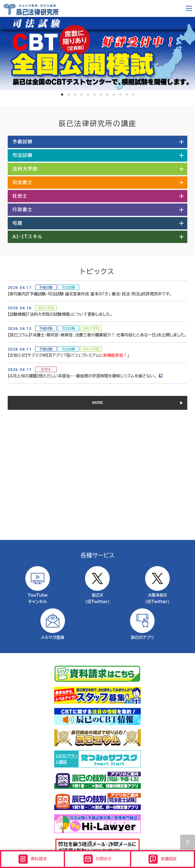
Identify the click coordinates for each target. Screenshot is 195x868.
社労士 (20, 196)
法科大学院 (25, 169)
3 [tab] (75, 95)
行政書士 (22, 210)
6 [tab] (94, 95)
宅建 (17, 223)
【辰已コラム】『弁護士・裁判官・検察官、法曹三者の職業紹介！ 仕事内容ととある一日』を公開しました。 (97, 335)
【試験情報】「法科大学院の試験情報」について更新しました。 (60, 314)
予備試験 (22, 142)
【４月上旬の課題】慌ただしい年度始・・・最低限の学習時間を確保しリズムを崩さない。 (85, 376)
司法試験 (22, 155)
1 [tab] (62, 95)
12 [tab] (133, 95)
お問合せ (97, 859)
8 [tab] (107, 95)
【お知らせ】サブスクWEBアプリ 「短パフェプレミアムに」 (68, 355)
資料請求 (33, 859)
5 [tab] (88, 95)
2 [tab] (69, 95)
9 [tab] (114, 95)
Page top (188, 842)
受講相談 (163, 859)
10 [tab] (120, 95)
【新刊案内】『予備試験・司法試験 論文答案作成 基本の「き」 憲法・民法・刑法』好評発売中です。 (90, 294)
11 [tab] (127, 95)
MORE (97, 403)
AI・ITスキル (28, 237)
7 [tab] (101, 95)
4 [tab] (81, 95)
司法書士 (22, 182)
